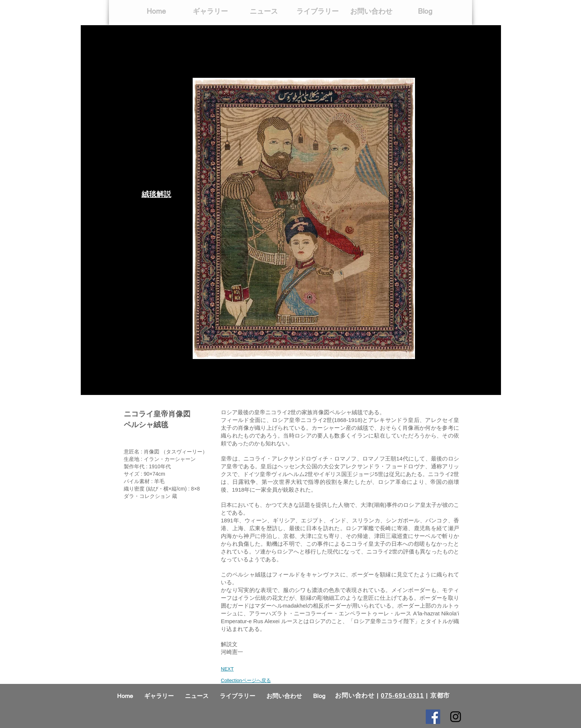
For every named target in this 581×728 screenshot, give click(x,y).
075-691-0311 (402, 696)
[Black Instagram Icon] (456, 717)
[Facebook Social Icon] (433, 717)
